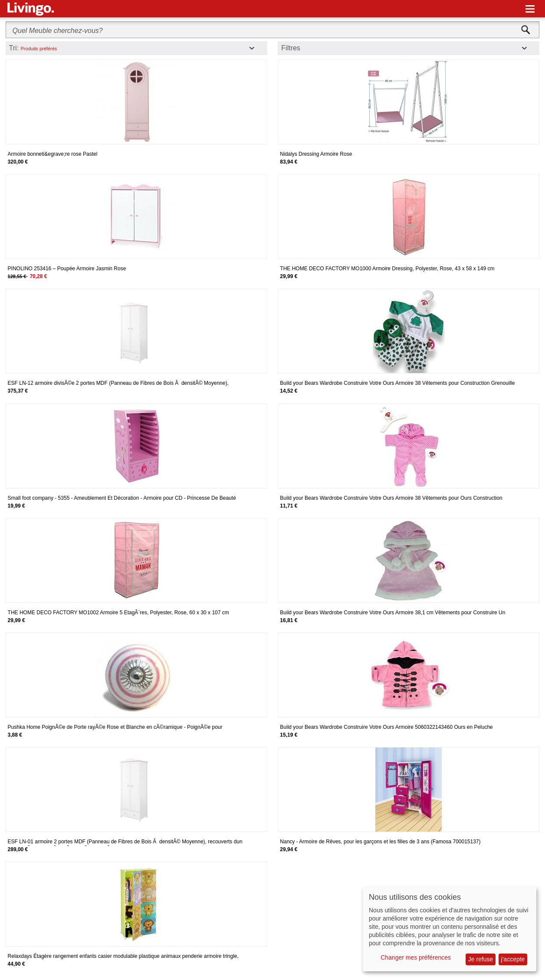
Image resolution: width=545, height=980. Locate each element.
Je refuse (481, 959)
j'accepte (513, 959)
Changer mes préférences (416, 957)
